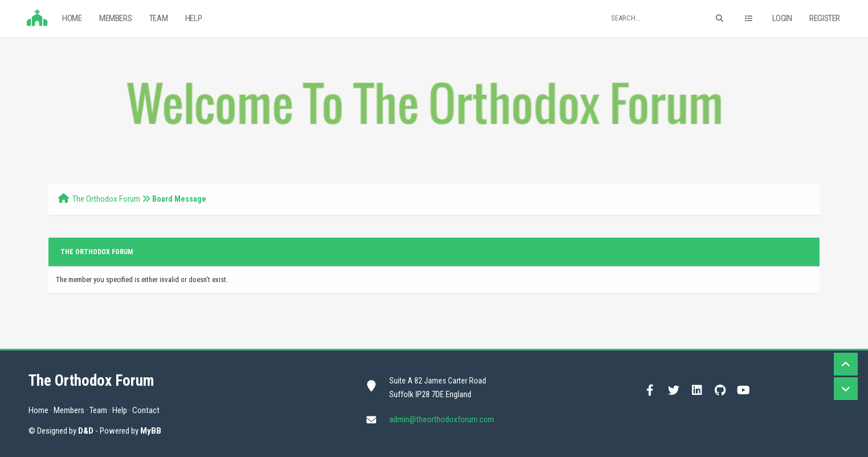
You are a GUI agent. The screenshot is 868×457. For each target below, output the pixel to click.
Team (158, 18)
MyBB (151, 431)
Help (193, 18)
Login (782, 18)
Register (825, 18)
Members (115, 18)
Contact (146, 410)
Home (72, 18)
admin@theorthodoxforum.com (442, 419)
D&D (86, 431)
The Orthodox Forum (106, 199)
